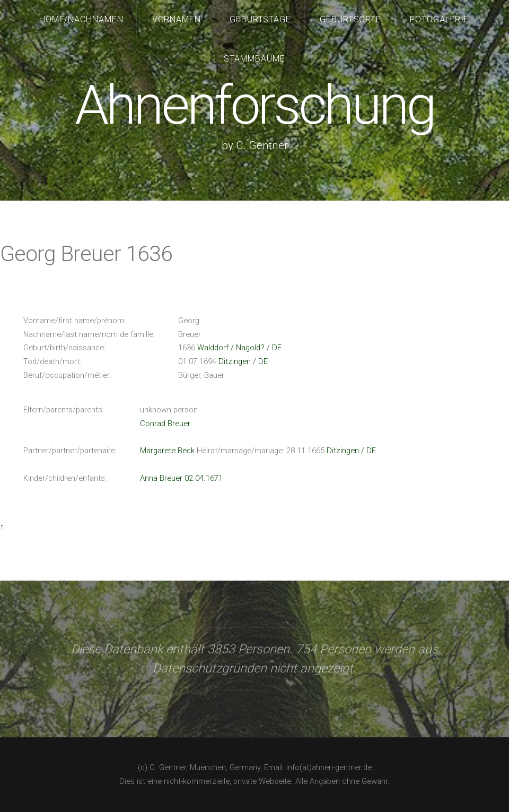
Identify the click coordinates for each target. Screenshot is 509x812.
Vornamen (177, 19)
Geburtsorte (351, 19)
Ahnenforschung (254, 105)
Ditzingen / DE (243, 361)
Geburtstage (261, 19)
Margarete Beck (167, 451)
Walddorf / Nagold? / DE (239, 348)
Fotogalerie (440, 19)
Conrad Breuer (165, 424)
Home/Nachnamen (82, 19)
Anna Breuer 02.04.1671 (181, 478)
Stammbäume (254, 59)
